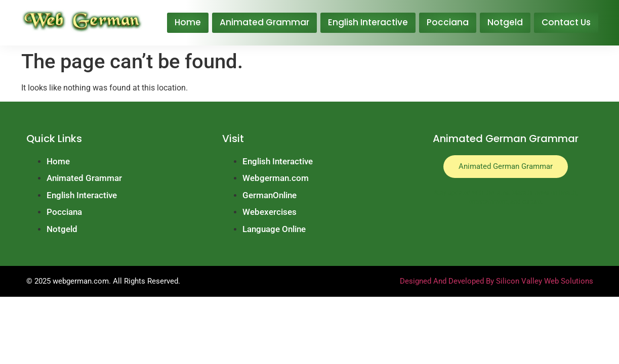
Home (188, 22)
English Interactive (368, 22)
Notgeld (505, 22)
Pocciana (448, 22)
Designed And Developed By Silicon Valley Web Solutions (497, 281)
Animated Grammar (264, 22)
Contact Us (566, 22)
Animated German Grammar (506, 166)
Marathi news (531, 193)
